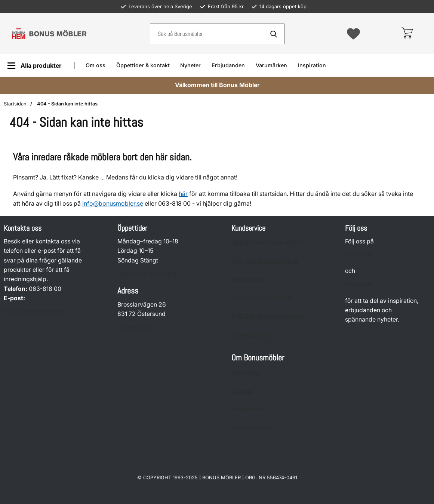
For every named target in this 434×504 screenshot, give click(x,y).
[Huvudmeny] (34, 66)
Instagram (359, 284)
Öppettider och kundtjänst (267, 242)
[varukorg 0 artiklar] (407, 34)
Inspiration (312, 65)
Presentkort (247, 409)
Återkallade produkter (262, 297)
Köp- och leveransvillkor (265, 261)
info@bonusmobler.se (113, 203)
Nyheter (190, 65)
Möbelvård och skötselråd (267, 316)
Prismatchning (251, 334)
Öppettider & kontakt (143, 65)
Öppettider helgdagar (147, 273)
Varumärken (271, 65)
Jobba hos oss (251, 428)
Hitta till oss (133, 327)
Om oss (96, 65)
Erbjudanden (228, 65)
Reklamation (248, 279)
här (183, 194)
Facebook (359, 255)
